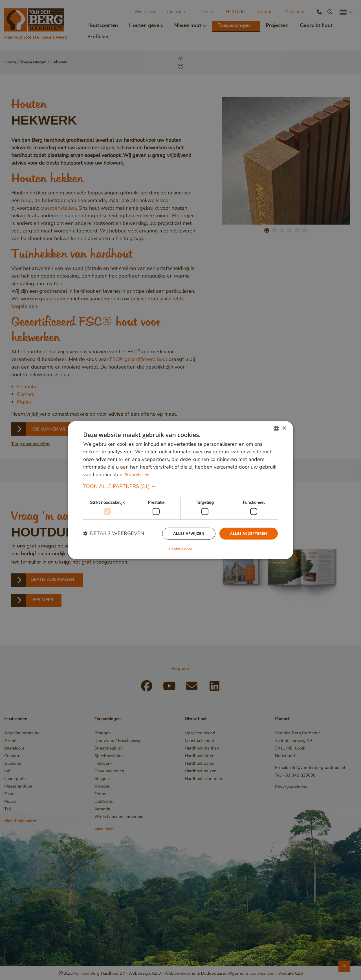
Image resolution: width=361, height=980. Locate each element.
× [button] (284, 428)
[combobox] (276, 429)
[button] (180, 487)
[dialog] (180, 490)
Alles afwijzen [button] (186, 534)
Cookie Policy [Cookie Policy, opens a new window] (180, 549)
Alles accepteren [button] (247, 534)
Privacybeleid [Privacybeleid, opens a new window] (138, 475)
